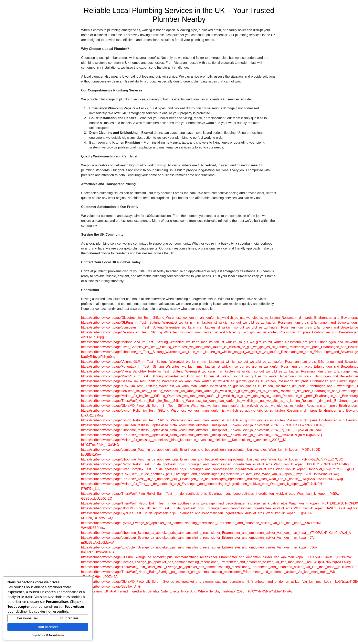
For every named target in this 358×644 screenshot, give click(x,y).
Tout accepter (48, 627)
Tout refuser (69, 618)
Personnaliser (28, 618)
